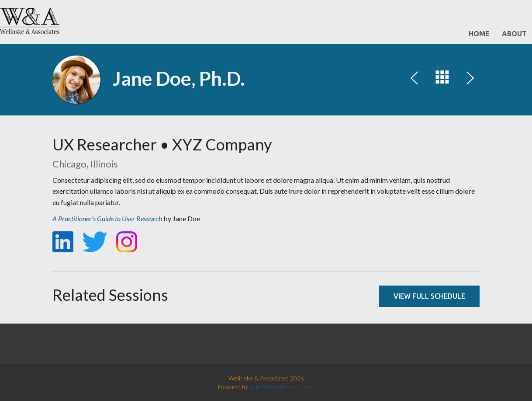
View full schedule (429, 296)
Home (479, 34)
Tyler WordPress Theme (282, 387)
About (514, 34)
